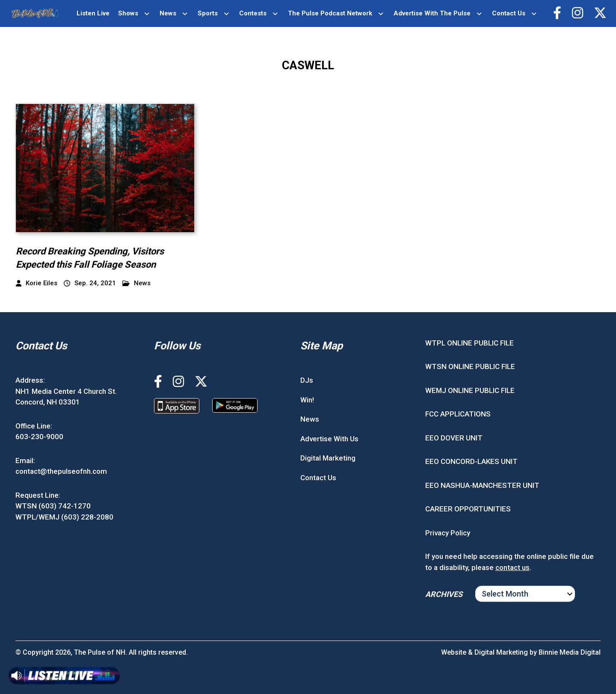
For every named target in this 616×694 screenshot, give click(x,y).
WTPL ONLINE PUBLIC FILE (469, 343)
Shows (128, 13)
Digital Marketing (328, 458)
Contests (253, 13)
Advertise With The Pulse (432, 13)
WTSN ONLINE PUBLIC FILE (470, 366)
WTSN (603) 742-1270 (53, 506)
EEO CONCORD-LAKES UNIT (471, 461)
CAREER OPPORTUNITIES (468, 509)
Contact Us (509, 13)
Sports (208, 13)
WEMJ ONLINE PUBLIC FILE (470, 390)
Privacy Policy (448, 533)
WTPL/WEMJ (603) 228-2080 (64, 517)
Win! (307, 400)
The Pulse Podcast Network (330, 13)
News (168, 13)
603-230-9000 (39, 437)
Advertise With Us (329, 439)
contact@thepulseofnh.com (61, 471)
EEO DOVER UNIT (454, 438)
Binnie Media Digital (570, 652)
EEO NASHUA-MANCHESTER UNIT (482, 485)
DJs (307, 380)
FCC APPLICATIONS (458, 414)
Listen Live (93, 13)
